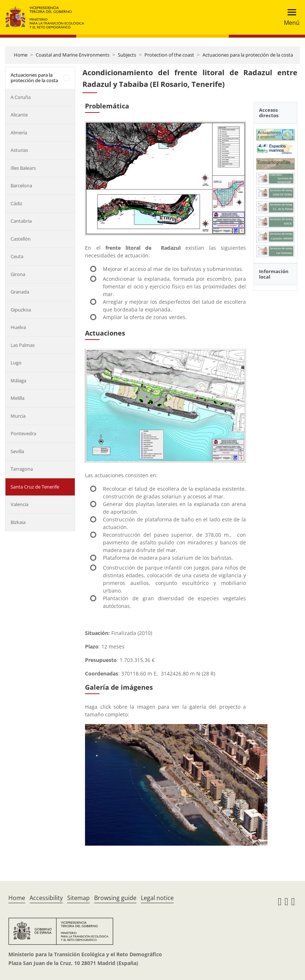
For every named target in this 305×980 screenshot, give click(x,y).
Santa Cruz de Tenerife (35, 487)
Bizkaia (18, 522)
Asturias (19, 150)
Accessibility (46, 898)
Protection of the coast (169, 55)
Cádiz (16, 203)
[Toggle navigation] (289, 17)
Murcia (18, 416)
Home (21, 55)
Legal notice (157, 898)
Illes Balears (23, 168)
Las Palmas (23, 345)
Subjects (127, 55)
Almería (19, 133)
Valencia (20, 504)
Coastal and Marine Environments (73, 55)
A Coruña (21, 97)
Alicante (19, 115)
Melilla (18, 398)
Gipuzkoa (21, 310)
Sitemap (78, 898)
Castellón (21, 239)
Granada (20, 292)
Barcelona (21, 185)
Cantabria (21, 221)
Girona (18, 274)
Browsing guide (115, 898)
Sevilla (17, 451)
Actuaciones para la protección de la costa (248, 55)
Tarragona (22, 469)
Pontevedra (23, 433)
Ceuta (17, 256)
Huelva (18, 327)
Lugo (16, 363)
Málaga (18, 380)
